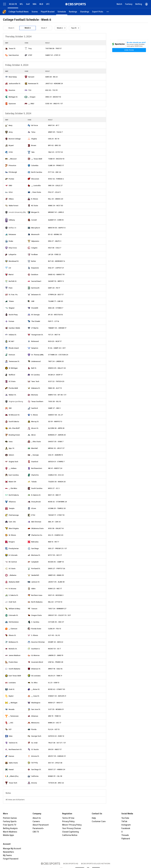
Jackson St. (36, 582)
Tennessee (14, 716)
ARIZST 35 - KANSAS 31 (57, 756)
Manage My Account (12, 849)
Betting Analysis (10, 828)
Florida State (36, 629)
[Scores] (35, 12)
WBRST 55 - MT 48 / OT (57, 395)
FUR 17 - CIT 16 (54, 321)
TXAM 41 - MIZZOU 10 (56, 159)
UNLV (32, 104)
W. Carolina (35, 375)
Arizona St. (35, 756)
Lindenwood (36, 361)
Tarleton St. (13, 743)
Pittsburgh (13, 172)
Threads (125, 835)
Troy (30, 48)
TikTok (124, 821)
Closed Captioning (70, 832)
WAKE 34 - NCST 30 (56, 206)
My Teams (7, 855)
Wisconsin (35, 179)
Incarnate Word (37, 662)
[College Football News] (19, 12)
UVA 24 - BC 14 (54, 139)
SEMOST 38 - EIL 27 (56, 415)
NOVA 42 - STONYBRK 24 (57, 502)
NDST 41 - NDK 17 (54, 495)
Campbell (35, 562)
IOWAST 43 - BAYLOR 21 (57, 696)
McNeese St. (14, 642)
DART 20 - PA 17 (54, 288)
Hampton (35, 348)
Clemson (14, 629)
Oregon (33, 97)
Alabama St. (36, 388)
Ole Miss (14, 488)
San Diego (35, 548)
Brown (34, 145)
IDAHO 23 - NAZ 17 (55, 589)
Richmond (35, 341)
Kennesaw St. (33, 84)
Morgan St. (35, 212)
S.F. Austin (35, 749)
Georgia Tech (36, 736)
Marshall (35, 448)
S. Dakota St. (14, 595)
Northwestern (37, 468)
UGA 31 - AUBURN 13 (55, 455)
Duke (11, 736)
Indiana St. (13, 335)
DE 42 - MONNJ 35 (55, 234)
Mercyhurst (36, 228)
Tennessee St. (14, 361)
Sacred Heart (36, 281)
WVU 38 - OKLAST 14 (56, 528)
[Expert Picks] (98, 12)
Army (11, 132)
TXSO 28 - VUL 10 (55, 401)
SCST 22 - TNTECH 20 (56, 381)
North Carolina (37, 172)
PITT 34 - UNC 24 (55, 172)
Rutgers (12, 542)
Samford (35, 408)
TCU (30, 90)
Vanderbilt (35, 575)
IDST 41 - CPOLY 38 (55, 763)
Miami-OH (12, 482)
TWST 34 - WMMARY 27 (57, 609)
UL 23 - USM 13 (54, 683)
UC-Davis (12, 569)
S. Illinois (35, 635)
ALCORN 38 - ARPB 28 (56, 428)
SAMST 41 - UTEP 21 (53, 55)
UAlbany (12, 220)
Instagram (126, 825)
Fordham (35, 254)
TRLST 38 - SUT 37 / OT (57, 743)
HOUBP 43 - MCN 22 (56, 642)
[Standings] (85, 12)
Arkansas (35, 716)
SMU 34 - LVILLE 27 (55, 186)
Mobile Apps (9, 835)
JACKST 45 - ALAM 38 (56, 582)
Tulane (11, 301)
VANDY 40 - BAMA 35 (56, 575)
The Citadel (36, 321)
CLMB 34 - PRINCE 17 (56, 165)
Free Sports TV (10, 825)
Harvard (31, 77)
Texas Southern (37, 401)
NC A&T (11, 341)
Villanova (12, 502)
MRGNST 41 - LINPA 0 (56, 212)
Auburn (11, 455)
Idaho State (13, 763)
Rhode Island (14, 348)
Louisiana (12, 683)
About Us (37, 818)
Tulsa (33, 132)
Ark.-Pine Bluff (14, 428)
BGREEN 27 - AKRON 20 (57, 435)
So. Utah (34, 743)
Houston (12, 90)
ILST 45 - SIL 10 (54, 635)
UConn (34, 508)
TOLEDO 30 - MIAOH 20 (57, 482)
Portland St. (36, 569)
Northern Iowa (37, 595)
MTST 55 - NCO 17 (55, 555)
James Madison (15, 655)
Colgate (34, 248)
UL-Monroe (35, 655)
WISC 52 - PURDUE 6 (56, 179)
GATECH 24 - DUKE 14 (56, 736)
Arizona (34, 783)
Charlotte (35, 475)
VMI (10, 408)
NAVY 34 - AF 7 (54, 125)
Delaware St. (36, 295)
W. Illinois (12, 535)
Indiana (14, 468)
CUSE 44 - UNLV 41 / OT (54, 104)
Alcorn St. (35, 428)
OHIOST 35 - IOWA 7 (56, 442)
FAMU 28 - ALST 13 (55, 388)
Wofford (12, 375)
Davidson (35, 275)
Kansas (11, 756)
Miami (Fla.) (14, 776)
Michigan (14, 703)
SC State (12, 381)
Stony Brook (36, 502)
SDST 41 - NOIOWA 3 (56, 595)
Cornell (34, 220)
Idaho (33, 589)
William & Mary (14, 609)
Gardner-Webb (14, 328)
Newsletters (9, 852)
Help (94, 818)
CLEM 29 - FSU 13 (55, 629)
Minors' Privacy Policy (72, 825)
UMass (11, 199)
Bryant (11, 145)
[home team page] (6, 49)
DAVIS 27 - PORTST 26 (57, 569)
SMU (10, 186)
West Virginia (14, 528)
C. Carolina (35, 622)
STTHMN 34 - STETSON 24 (58, 355)
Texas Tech (13, 783)
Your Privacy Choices (72, 828)
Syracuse (12, 104)
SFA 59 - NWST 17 (55, 749)
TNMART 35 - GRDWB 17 (57, 328)
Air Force (35, 125)
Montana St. (36, 555)
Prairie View (13, 662)
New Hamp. (13, 77)
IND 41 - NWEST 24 (55, 468)
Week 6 (28, 28)
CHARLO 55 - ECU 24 (56, 475)
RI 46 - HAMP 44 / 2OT (57, 348)
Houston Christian (38, 642)
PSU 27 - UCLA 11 (54, 192)
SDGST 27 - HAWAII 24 (57, 769)
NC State (35, 206)
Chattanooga (14, 515)
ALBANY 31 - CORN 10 (56, 220)
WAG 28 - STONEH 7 (56, 308)
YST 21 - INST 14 (54, 335)
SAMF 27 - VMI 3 (54, 408)
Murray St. (35, 422)
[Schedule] (62, 12)
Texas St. (12, 48)
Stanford (35, 462)
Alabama (13, 575)
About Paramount (41, 825)
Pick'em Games (10, 818)
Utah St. (12, 689)
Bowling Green (14, 435)
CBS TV (36, 832)
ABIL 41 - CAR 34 (54, 522)
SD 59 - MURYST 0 (55, 422)
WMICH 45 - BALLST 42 (57, 368)
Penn (11, 288)
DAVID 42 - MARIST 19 (56, 275)
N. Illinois (35, 199)
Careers (36, 821)
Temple (12, 508)
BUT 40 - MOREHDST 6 (57, 261)
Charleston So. (37, 535)
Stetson (12, 355)
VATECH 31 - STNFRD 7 (56, 462)
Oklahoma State (37, 528)
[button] (108, 12)
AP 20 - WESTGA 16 (55, 315)
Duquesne (35, 268)
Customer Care (99, 821)
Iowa (11, 442)
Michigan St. (13, 97)
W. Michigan (13, 368)
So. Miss (34, 683)
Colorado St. (13, 615)
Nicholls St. (13, 649)
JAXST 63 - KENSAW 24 (54, 84)
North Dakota (14, 495)
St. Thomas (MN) (37, 355)
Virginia (34, 139)
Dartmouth (35, 288)
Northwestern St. (15, 749)
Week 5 (11, 28)
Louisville (37, 186)
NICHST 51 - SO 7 (54, 649)
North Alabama (37, 602)
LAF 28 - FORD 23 (54, 254)
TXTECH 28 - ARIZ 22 (56, 783)
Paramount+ (38, 828)
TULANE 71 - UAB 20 (56, 301)
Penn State (37, 192)
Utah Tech (12, 602)
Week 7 (44, 28)
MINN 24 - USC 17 (55, 723)
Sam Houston (14, 55)
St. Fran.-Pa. (13, 295)
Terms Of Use (68, 818)
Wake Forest (14, 206)
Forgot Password (11, 859)
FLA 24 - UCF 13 (54, 729)
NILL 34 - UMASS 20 (56, 199)
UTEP (30, 55)
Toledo (34, 482)
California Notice (70, 835)
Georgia (36, 455)
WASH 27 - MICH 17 (55, 703)
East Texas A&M (15, 676)
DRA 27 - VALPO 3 (55, 241)
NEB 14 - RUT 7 (54, 542)
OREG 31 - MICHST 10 (53, 97)
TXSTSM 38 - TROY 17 (53, 48)
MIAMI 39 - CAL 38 (55, 776)
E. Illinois (35, 415)
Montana (35, 395)
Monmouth (35, 234)
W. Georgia (35, 315)
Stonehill (35, 308)
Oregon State (36, 615)
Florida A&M (13, 388)
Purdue (11, 179)
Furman (11, 321)
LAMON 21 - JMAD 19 (56, 655)
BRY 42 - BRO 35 (54, 145)
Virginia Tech (13, 462)
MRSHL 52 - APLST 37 (56, 448)
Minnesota (35, 723)
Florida (34, 729)
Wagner (12, 308)
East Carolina (14, 475)
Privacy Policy (68, 821)
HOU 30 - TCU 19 (51, 90)
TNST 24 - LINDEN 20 (56, 361)
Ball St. (34, 368)
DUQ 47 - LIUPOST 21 (56, 268)
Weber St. (13, 395)
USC (12, 723)
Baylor (11, 696)
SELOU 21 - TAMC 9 (55, 676)
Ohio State (37, 442)
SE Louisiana (36, 676)
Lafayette (12, 254)
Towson (34, 609)
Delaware (12, 234)
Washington (36, 703)
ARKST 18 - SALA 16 (55, 669)
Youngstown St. (37, 335)
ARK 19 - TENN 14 (54, 716)
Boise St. (37, 689)
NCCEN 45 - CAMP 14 (56, 562)
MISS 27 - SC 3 (54, 488)
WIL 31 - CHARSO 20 (56, 535)
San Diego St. (36, 769)
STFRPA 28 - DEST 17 (56, 295)
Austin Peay (13, 315)
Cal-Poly (35, 763)
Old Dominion (14, 622)
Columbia (35, 165)
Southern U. (36, 649)
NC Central (13, 562)
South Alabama (14, 669)
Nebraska (35, 542)
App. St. (12, 448)
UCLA (11, 192)
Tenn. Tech (35, 381)
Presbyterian (14, 548)
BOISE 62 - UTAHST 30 (57, 689)
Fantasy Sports (10, 821)
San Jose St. (36, 709)
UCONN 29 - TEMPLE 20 (57, 508)
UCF (10, 729)
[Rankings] (73, 12)
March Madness (10, 832)
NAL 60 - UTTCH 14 (55, 602)
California (35, 776)
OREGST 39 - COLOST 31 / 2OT (60, 615)
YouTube (125, 818)
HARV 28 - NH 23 (51, 77)
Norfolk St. (13, 281)
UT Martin (35, 328)
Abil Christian (36, 522)
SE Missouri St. (14, 415)
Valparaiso (35, 241)
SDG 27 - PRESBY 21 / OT (57, 548)
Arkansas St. (36, 669)
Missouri (13, 159)
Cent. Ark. (12, 522)
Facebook (126, 828)
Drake (11, 241)
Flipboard (126, 839)
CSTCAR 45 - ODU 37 (56, 622)
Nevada (12, 709)
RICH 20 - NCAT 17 (55, 341)
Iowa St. (36, 696)
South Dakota (14, 422)
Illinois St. (12, 635)
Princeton (12, 165)
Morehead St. (14, 261)
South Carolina (37, 488)
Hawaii (11, 769)
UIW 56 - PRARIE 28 (56, 662)
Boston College (15, 139)
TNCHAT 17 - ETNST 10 (56, 515)
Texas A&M (38, 159)
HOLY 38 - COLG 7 (55, 248)
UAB (33, 301)
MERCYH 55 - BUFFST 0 (57, 228)
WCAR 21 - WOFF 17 (55, 375)
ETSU (33, 515)
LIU (10, 268)
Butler (34, 261)
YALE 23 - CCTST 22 (55, 152)
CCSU (11, 152)
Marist (11, 275)
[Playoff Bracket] (48, 12)
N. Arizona (12, 589)
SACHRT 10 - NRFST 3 (56, 281)
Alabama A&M (14, 582)
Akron (33, 435)
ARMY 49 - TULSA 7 (55, 132)
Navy (11, 125)
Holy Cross (13, 248)
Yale (33, 152)
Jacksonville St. (15, 84)
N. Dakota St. (36, 495)
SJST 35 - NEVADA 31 (56, 709)
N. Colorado (13, 555)
